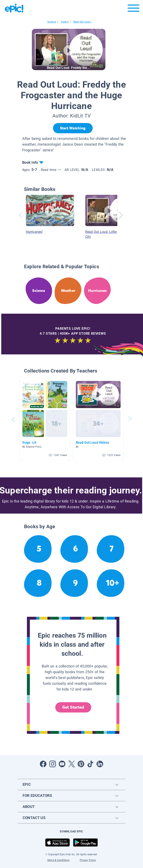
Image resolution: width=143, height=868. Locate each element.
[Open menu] (133, 9)
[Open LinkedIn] (100, 764)
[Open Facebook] (43, 764)
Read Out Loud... (83, 22)
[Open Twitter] (71, 764)
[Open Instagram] (53, 764)
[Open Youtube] (62, 764)
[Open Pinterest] (81, 764)
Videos (65, 22)
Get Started (73, 707)
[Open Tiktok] (90, 764)
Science (52, 22)
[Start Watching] (73, 128)
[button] (45, 419)
